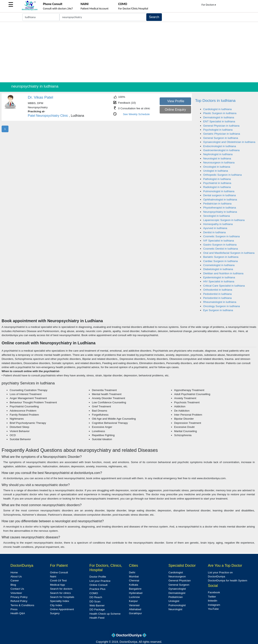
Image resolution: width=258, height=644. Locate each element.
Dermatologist (177, 593)
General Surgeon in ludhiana (221, 138)
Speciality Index (60, 601)
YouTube (213, 609)
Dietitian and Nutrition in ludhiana (223, 273)
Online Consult (59, 572)
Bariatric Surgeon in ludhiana (221, 257)
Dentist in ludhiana (214, 232)
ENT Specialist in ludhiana (219, 121)
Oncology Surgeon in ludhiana (222, 306)
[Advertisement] (129, 52)
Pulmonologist (177, 605)
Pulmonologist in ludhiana (219, 191)
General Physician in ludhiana (221, 126)
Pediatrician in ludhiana (217, 204)
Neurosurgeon (177, 576)
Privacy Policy (19, 597)
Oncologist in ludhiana (217, 167)
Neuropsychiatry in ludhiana (220, 212)
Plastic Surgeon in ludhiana (220, 113)
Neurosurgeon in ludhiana (219, 163)
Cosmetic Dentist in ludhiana (221, 249)
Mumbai (134, 576)
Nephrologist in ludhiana (218, 154)
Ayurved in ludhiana (215, 228)
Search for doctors (61, 589)
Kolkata (134, 585)
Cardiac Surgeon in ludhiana (221, 261)
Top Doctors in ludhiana (215, 101)
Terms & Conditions (22, 605)
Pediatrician (176, 597)
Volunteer (16, 593)
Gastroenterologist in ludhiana (221, 150)
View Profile (176, 101)
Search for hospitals (62, 597)
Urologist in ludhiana (216, 171)
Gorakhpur (135, 613)
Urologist (174, 601)
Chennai (134, 581)
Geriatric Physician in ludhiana (222, 134)
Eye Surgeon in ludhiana (218, 310)
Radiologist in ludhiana (217, 187)
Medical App (57, 585)
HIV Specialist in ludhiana (219, 281)
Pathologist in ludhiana (217, 179)
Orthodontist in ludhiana (218, 290)
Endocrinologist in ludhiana (220, 146)
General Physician (180, 581)
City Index (56, 605)
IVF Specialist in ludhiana (219, 241)
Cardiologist (176, 572)
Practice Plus (97, 589)
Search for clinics (60, 593)
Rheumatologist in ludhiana (220, 302)
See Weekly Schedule (136, 114)
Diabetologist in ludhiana (218, 269)
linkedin (213, 601)
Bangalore (135, 589)
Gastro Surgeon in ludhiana (220, 245)
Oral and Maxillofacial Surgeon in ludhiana (229, 253)
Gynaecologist (177, 589)
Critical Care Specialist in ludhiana (224, 286)
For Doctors (209, 5)
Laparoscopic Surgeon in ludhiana (224, 220)
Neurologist (175, 609)
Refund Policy (19, 601)
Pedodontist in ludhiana (217, 294)
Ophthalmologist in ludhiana (220, 200)
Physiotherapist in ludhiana (220, 208)
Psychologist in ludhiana (218, 130)
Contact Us (17, 589)
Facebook (214, 592)
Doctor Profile (98, 577)
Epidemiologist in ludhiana (219, 277)
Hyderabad (136, 593)
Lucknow (134, 597)
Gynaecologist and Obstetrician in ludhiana (229, 142)
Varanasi (134, 605)
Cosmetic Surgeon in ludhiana (221, 236)
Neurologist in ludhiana (217, 158)
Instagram (214, 605)
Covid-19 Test (58, 581)
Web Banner (97, 605)
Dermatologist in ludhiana (219, 117)
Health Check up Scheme (105, 614)
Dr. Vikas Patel (41, 97)
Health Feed (97, 618)
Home (14, 572)
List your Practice (100, 581)
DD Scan (95, 601)
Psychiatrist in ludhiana (217, 183)
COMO (94, 593)
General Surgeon (179, 585)
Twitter (212, 597)
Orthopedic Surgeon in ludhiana (222, 175)
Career (15, 581)
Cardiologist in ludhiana (217, 109)
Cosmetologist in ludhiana (219, 265)
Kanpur (133, 601)
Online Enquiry (175, 110)
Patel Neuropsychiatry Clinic (48, 116)
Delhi (132, 572)
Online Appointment (62, 609)
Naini (53, 576)
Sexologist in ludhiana (216, 216)
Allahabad (135, 609)
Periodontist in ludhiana (217, 298)
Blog (13, 585)
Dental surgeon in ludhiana (220, 195)
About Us (16, 576)
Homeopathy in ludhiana (218, 224)
